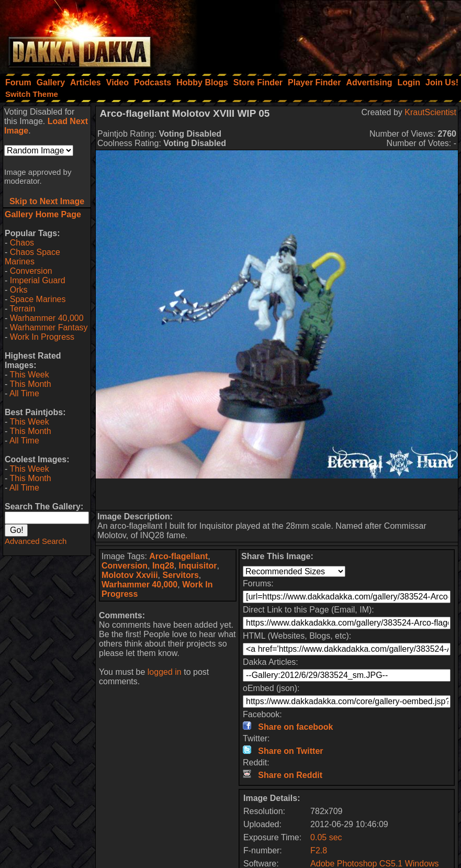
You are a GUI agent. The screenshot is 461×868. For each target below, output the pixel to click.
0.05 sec (326, 837)
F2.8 (319, 850)
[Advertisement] (320, 34)
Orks (19, 290)
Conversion (31, 271)
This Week (29, 375)
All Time (24, 393)
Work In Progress (42, 337)
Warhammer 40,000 (47, 318)
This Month (30, 384)
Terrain (22, 309)
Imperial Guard (38, 280)
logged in (165, 672)
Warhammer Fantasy (49, 327)
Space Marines (38, 299)
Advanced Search (36, 541)
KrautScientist (430, 112)
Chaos (22, 243)
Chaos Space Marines (32, 257)
